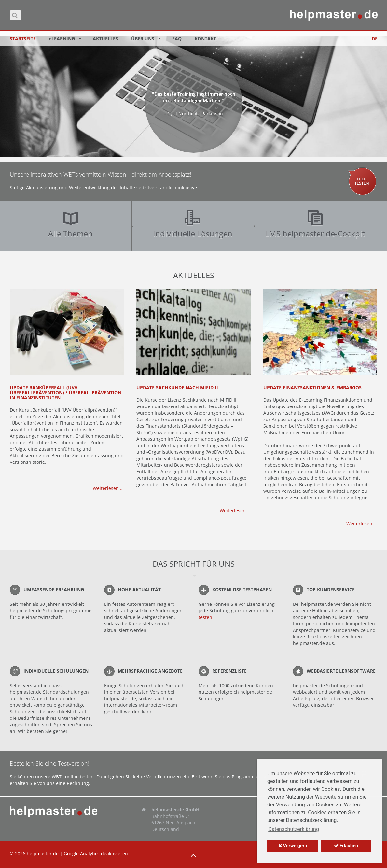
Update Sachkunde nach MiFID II (177, 387)
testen (205, 617)
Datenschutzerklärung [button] (294, 829)
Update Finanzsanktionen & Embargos (312, 387)
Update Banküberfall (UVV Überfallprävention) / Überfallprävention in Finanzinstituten (66, 392)
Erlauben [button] (346, 846)
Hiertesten (362, 181)
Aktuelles (105, 39)
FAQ (177, 39)
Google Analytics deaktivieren (96, 854)
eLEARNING (62, 39)
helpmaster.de (43, 854)
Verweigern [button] (293, 846)
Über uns (143, 39)
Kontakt (205, 39)
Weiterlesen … (108, 488)
